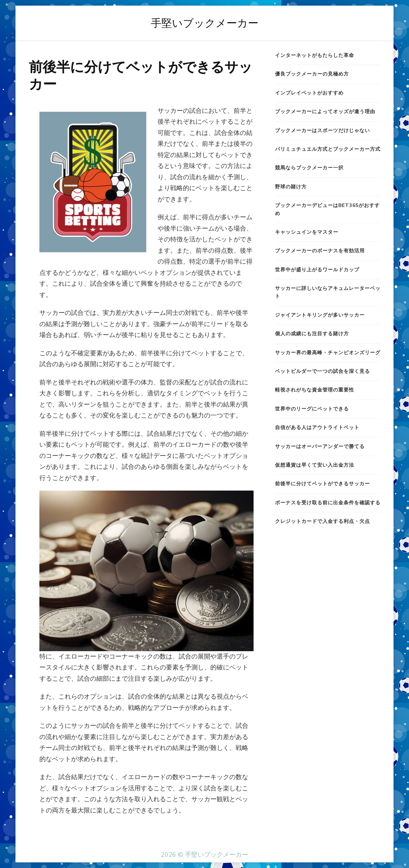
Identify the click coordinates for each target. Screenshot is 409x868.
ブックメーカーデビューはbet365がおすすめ (327, 209)
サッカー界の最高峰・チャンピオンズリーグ (328, 353)
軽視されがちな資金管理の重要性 (315, 390)
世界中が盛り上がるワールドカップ (317, 270)
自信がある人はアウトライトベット (317, 427)
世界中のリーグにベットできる (312, 409)
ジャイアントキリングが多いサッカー (320, 315)
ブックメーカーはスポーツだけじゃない (322, 131)
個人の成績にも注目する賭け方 (312, 334)
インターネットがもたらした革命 (315, 55)
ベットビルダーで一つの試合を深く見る (322, 371)
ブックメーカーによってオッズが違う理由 (325, 112)
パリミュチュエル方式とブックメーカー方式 (328, 149)
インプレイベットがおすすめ (309, 93)
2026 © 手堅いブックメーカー (204, 855)
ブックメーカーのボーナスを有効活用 (320, 251)
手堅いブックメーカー (205, 23)
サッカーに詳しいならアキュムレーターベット (328, 292)
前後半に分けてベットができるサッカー (322, 484)
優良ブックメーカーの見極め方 (312, 74)
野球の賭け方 (291, 187)
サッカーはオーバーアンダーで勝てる (320, 446)
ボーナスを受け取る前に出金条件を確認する (328, 503)
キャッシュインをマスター (307, 232)
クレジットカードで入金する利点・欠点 (322, 521)
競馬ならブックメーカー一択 (309, 168)
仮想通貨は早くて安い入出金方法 (315, 465)
